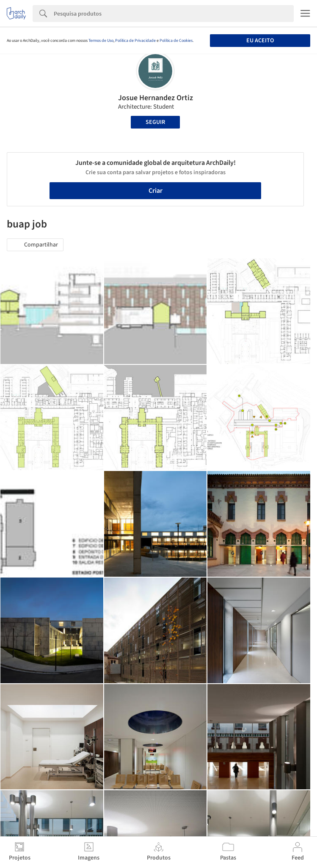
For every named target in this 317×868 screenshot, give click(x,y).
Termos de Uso (101, 41)
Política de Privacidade (135, 41)
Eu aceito (260, 41)
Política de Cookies (176, 41)
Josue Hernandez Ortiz (156, 98)
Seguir (155, 122)
